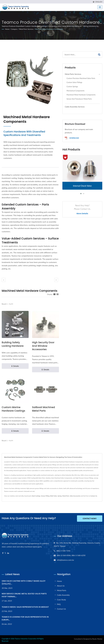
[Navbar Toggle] (100, 7)
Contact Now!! (90, 518)
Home (7, 29)
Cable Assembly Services (75, 107)
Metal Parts (66, 496)
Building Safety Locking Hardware (13, 344)
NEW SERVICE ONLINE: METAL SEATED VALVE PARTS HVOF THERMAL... (24, 595)
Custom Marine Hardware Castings (13, 409)
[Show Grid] (54, 294)
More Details (82, 214)
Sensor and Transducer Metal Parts (79, 99)
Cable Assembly (63, 594)
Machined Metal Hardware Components (49, 29)
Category (14, 29)
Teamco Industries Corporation (26, 638)
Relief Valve (54, 496)
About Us (61, 585)
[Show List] (57, 294)
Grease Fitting (45, 496)
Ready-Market (97, 638)
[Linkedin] (8, 553)
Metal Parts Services (26, 29)
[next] (56, 280)
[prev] (4, 280)
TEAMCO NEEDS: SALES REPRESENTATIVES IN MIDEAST (25, 606)
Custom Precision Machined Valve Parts (81, 78)
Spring (60, 496)
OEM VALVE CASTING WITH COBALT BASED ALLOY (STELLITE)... (24, 582)
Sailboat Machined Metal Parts (43, 409)
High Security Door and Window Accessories (43, 346)
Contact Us (94, 496)
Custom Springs (72, 87)
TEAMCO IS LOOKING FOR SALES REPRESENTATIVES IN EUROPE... (25, 618)
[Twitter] (5, 553)
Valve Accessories (75, 496)
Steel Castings (36, 496)
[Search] (79, 54)
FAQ (59, 604)
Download (72, 138)
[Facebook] (3, 553)
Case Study (61, 599)
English (99, 2)
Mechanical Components (76, 91)
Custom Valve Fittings (74, 82)
